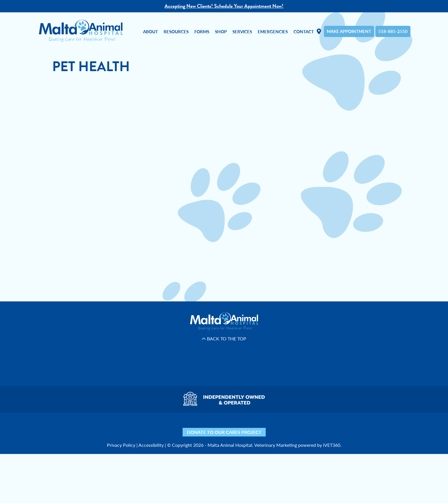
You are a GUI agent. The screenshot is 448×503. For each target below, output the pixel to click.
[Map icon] (274, 427)
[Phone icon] (305, 427)
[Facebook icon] (175, 427)
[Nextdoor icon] (143, 427)
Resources (176, 31)
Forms (202, 31)
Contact (304, 31)
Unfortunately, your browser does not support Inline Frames (224, 186)
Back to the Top (224, 339)
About (150, 31)
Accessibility (151, 445)
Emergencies (273, 31)
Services (242, 31)
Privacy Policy (121, 445)
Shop (221, 31)
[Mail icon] (289, 427)
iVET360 (332, 445)
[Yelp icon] (159, 427)
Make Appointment (349, 31)
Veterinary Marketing (276, 445)
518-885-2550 (393, 31)
